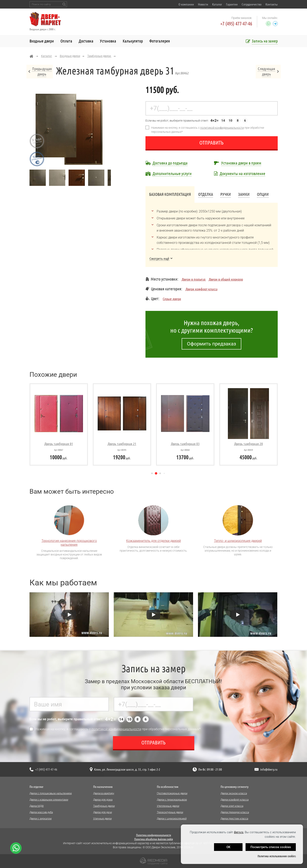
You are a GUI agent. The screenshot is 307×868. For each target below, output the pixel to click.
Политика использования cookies (277, 856)
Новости (203, 4)
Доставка (86, 41)
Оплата (66, 41)
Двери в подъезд (194, 279)
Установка (108, 41)
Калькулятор (133, 41)
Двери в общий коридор (226, 279)
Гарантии (232, 4)
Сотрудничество (252, 4)
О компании (186, 4)
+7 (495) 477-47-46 (236, 24)
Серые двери (172, 299)
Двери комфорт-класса (202, 289)
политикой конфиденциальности (222, 128)
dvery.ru (239, 832)
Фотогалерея (160, 41)
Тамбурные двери (99, 56)
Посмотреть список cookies (271, 847)
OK (228, 847)
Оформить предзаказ (211, 344)
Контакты (272, 4)
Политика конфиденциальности (154, 835)
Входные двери (42, 41)
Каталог (217, 4)
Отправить (211, 143)
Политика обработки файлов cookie (154, 839)
